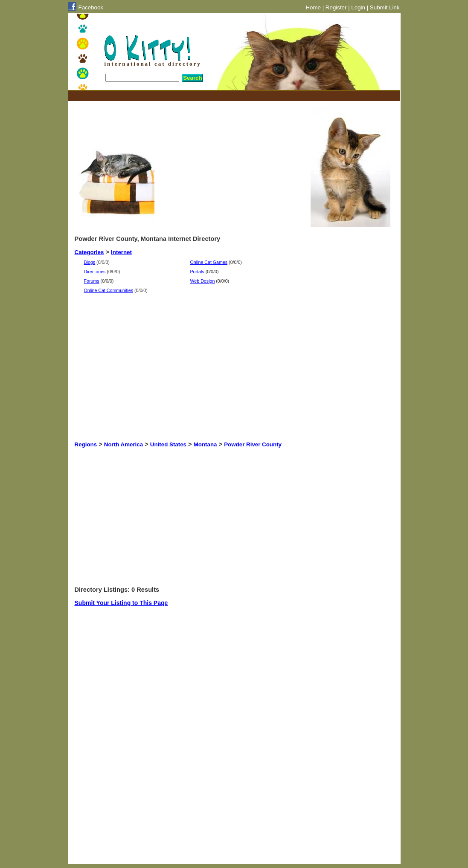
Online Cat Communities (109, 290)
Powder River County (253, 444)
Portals (197, 272)
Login (358, 7)
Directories (95, 272)
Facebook (91, 7)
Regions (86, 444)
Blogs (90, 262)
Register (336, 7)
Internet (121, 252)
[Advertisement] (230, 96)
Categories (89, 252)
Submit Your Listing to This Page (121, 603)
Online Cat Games (209, 262)
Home (313, 7)
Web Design (203, 281)
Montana (205, 444)
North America (124, 444)
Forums (92, 281)
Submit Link (385, 7)
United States (168, 444)
